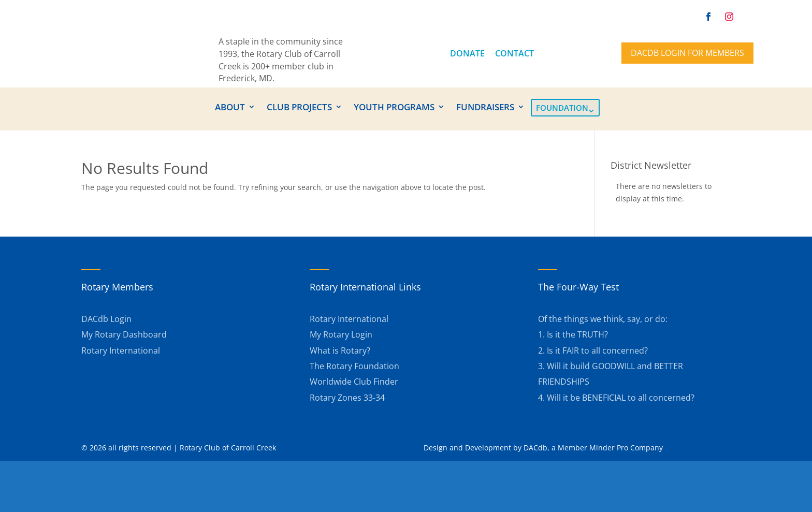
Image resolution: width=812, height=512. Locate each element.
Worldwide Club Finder (354, 382)
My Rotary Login (341, 334)
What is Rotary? (340, 350)
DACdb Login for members (687, 53)
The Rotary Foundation (354, 366)
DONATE (467, 53)
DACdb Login (106, 319)
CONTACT (514, 53)
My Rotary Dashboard (124, 334)
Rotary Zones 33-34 (347, 398)
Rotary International (121, 350)
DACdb (535, 448)
